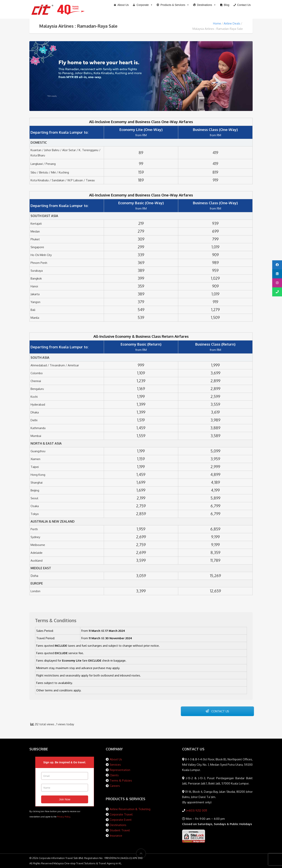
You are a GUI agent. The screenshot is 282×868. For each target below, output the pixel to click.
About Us (116, 759)
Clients (114, 775)
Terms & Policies (121, 780)
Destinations (118, 825)
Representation (120, 770)
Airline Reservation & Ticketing (130, 809)
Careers (115, 786)
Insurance (116, 836)
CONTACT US (217, 711)
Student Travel (120, 830)
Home (217, 23)
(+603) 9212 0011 (196, 810)
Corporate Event (121, 820)
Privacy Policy (64, 817)
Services (115, 765)
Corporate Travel (121, 814)
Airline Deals (232, 23)
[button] (173, 5)
